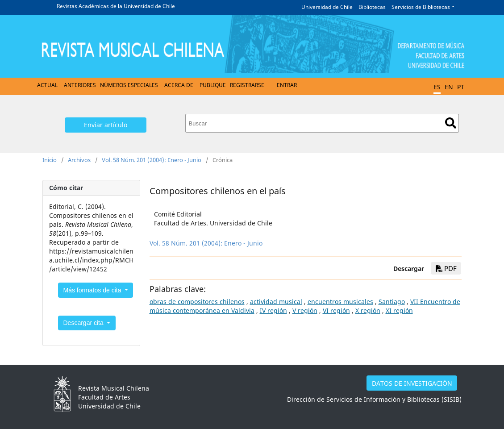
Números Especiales (129, 85)
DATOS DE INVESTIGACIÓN (412, 383)
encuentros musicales (340, 302)
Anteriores (80, 85)
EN (449, 87)
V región (305, 310)
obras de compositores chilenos (197, 302)
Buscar (451, 123)
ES (437, 87)
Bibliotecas (372, 7)
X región (368, 310)
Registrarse (247, 85)
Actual (47, 85)
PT (461, 87)
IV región (273, 310)
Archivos (79, 160)
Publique (213, 85)
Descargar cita (84, 323)
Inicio (50, 160)
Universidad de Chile (327, 7)
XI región (399, 310)
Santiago (392, 302)
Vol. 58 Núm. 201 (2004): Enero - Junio (152, 160)
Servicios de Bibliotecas (421, 7)
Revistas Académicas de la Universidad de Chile (116, 6)
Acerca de (179, 85)
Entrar (287, 85)
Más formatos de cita (93, 290)
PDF (446, 268)
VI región (336, 310)
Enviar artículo (106, 125)
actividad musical (276, 302)
